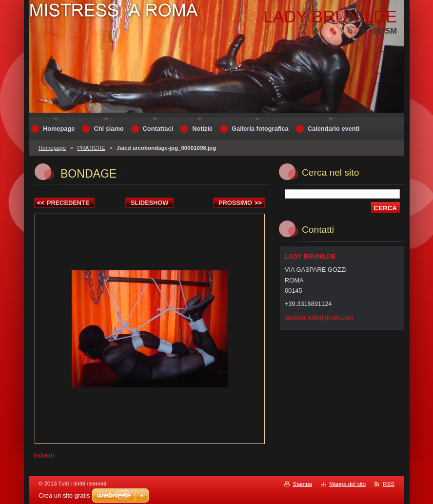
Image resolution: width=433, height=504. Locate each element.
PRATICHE (91, 148)
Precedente (63, 203)
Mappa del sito (347, 484)
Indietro (44, 455)
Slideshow (150, 203)
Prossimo (240, 203)
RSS (389, 484)
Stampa (302, 484)
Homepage (52, 148)
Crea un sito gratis (64, 495)
